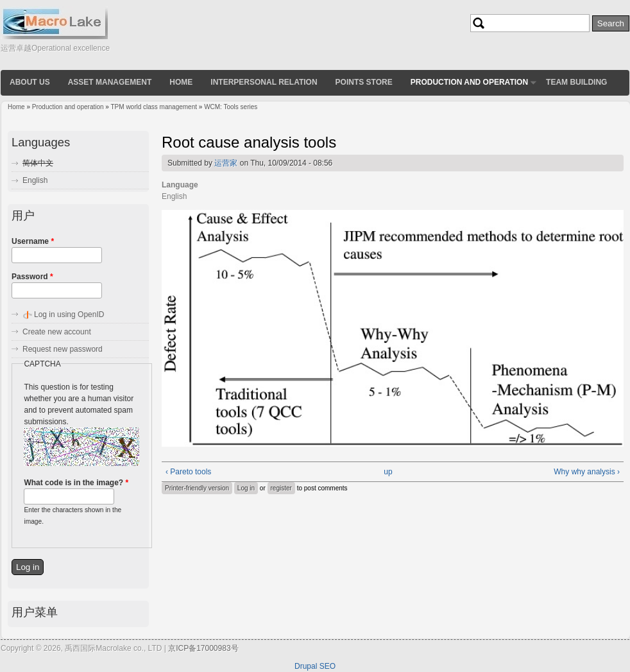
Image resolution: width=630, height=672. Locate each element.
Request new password (63, 349)
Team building (576, 82)
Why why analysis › (587, 472)
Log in (246, 488)
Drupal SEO (315, 666)
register (281, 488)
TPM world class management (154, 107)
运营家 (226, 163)
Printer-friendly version (197, 488)
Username (33, 241)
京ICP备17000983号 (203, 648)
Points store (364, 82)
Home (181, 82)
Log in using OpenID (69, 314)
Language (180, 185)
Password (32, 277)
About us (30, 82)
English (35, 180)
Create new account (57, 332)
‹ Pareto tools (188, 472)
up (388, 472)
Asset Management (110, 82)
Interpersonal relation (264, 82)
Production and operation (469, 82)
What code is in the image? (76, 483)
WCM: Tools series (231, 107)
